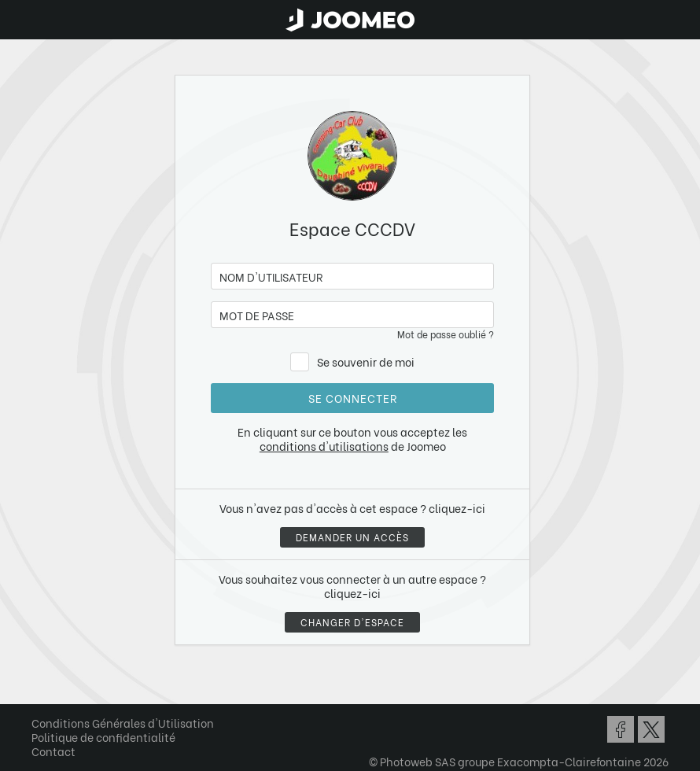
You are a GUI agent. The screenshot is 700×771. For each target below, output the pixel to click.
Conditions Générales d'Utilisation (123, 723)
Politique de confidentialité (103, 737)
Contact (53, 751)
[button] (42, 690)
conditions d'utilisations (324, 446)
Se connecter (353, 398)
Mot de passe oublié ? (446, 334)
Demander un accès (352, 537)
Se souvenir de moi (366, 362)
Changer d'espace (352, 622)
